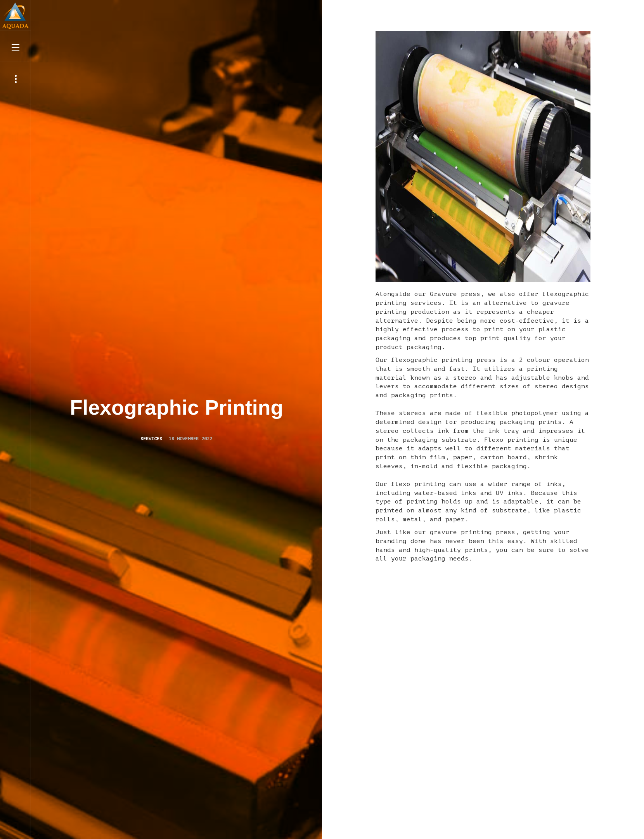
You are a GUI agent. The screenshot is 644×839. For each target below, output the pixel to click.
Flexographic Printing (176, 408)
